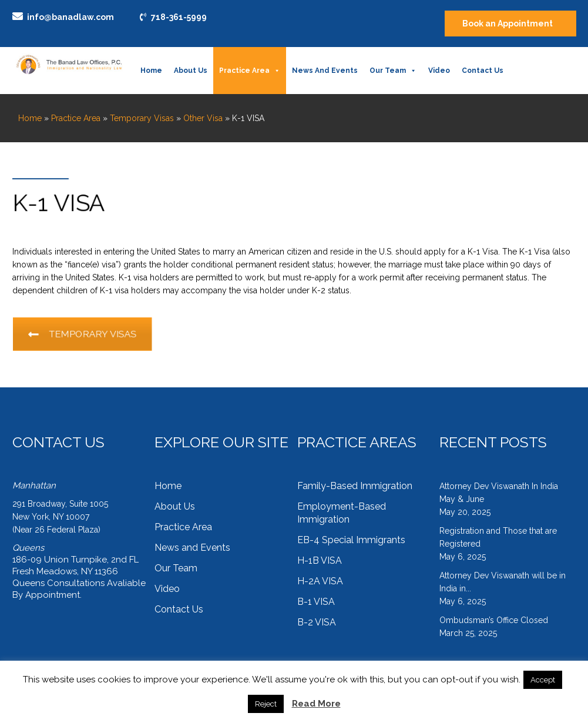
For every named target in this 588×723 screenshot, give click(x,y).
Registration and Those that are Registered (498, 537)
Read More (316, 704)
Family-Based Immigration (355, 486)
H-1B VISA (320, 560)
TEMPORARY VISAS (94, 334)
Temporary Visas (142, 118)
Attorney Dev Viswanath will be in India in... (503, 582)
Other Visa (203, 118)
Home (151, 71)
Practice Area (250, 71)
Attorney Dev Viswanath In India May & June (499, 493)
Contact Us (483, 71)
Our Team (393, 71)
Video (439, 71)
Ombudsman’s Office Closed (494, 620)
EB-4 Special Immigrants (351, 540)
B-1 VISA (316, 602)
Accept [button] (543, 680)
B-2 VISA (317, 622)
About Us (191, 71)
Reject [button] (266, 704)
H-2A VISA (320, 581)
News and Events (325, 71)
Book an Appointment (508, 24)
